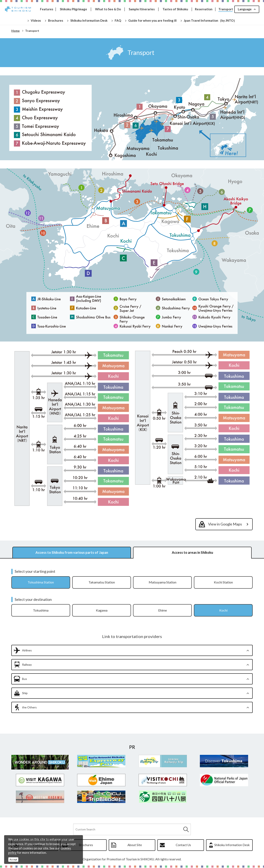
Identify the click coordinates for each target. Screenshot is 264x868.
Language (245, 9)
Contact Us (183, 845)
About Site (135, 845)
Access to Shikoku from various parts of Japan (72, 553)
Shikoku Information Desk (232, 845)
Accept (13, 859)
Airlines (27, 651)
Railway (27, 665)
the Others (29, 708)
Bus (25, 679)
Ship (25, 693)
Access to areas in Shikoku (192, 553)
